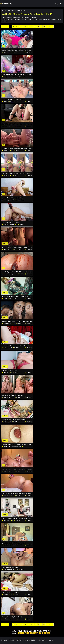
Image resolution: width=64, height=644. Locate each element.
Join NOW (4, 640)
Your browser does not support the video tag (19, 41)
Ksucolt (5, 52)
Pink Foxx (6, 594)
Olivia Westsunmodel (9, 570)
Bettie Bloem (7, 397)
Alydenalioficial (7, 323)
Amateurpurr (7, 126)
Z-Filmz (5, 299)
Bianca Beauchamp (8, 274)
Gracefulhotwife (8, 249)
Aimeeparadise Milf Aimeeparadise (12, 77)
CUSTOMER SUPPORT (15, 640)
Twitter (50, 640)
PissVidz (4, 11)
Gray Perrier (7, 520)
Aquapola (6, 151)
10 (38, 26)
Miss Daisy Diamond (9, 200)
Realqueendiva (7, 545)
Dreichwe (6, 348)
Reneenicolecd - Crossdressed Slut (12, 446)
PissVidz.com (5, 3)
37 (44, 26)
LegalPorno (42, 640)
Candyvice (6, 175)
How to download (30, 640)
